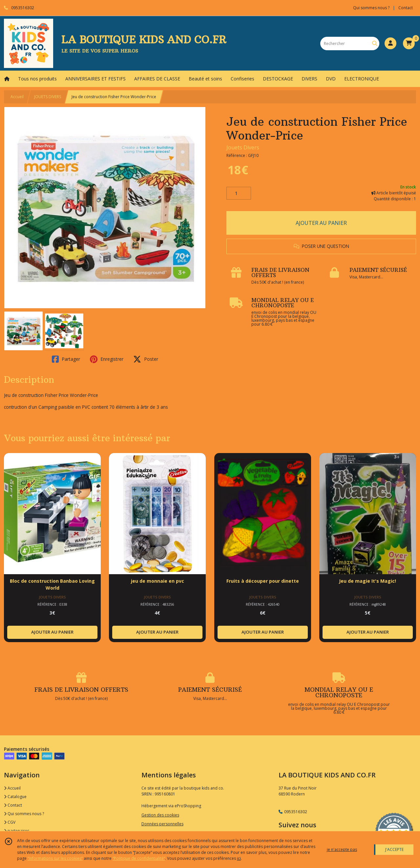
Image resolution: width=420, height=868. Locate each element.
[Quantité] (239, 193)
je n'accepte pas (342, 849)
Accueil (17, 97)
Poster (146, 359)
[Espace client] (390, 43)
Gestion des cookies (160, 815)
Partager (66, 359)
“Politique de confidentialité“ (139, 858)
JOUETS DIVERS (48, 97)
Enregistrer (107, 359)
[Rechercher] (375, 43)
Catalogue (15, 797)
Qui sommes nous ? (24, 814)
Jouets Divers (243, 147)
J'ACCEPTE (394, 849)
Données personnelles (162, 824)
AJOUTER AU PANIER (321, 223)
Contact (406, 8)
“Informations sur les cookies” (55, 858)
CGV (10, 822)
